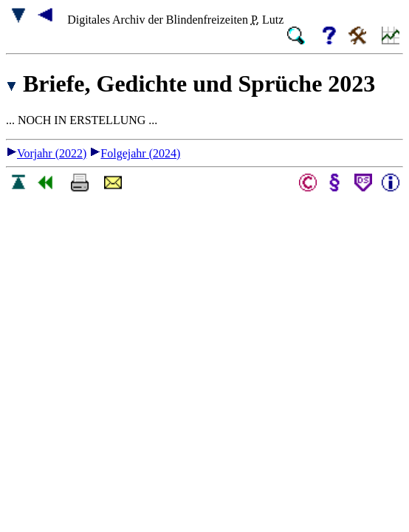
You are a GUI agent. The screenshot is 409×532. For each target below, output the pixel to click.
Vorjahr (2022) (46, 153)
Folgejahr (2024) (135, 153)
